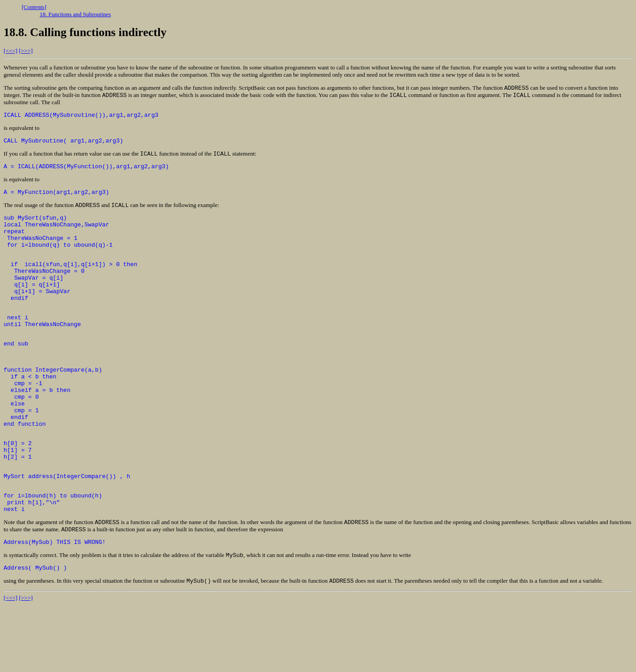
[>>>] (26, 51)
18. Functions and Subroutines (75, 14)
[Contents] (34, 7)
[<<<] (11, 51)
